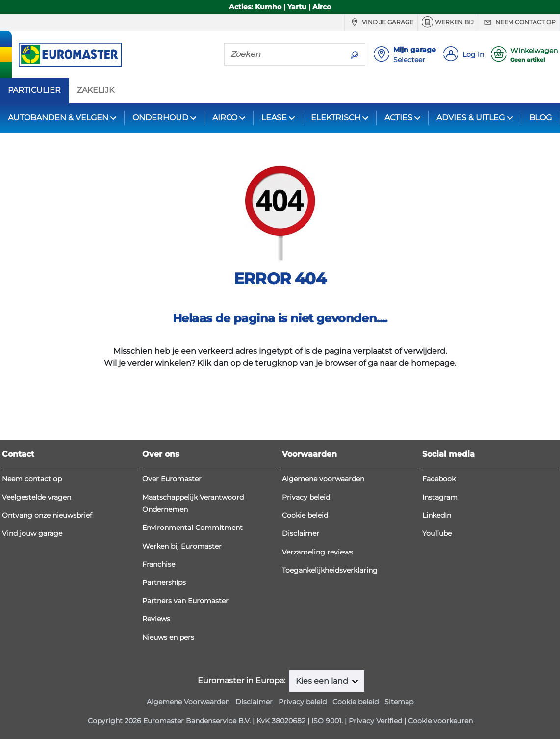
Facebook (439, 479)
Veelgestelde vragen (37, 497)
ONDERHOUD (160, 118)
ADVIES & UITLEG (471, 118)
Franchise (159, 564)
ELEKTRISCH (336, 118)
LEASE (274, 118)
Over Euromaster (172, 479)
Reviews (156, 619)
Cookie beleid (305, 515)
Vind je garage (381, 22)
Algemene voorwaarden (323, 479)
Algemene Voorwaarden (188, 702)
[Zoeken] (284, 54)
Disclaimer (301, 533)
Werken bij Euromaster (182, 546)
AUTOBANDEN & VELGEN (58, 118)
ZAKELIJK (96, 90)
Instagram (440, 497)
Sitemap (399, 702)
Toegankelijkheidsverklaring (330, 570)
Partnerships (164, 582)
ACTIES (398, 118)
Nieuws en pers (168, 637)
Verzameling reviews (318, 552)
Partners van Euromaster (185, 601)
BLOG (540, 118)
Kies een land (323, 681)
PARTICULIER (34, 90)
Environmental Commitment (192, 528)
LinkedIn (437, 515)
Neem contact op (519, 22)
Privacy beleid (306, 497)
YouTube (437, 533)
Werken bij (448, 22)
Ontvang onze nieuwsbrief (47, 515)
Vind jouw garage (32, 533)
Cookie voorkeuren (440, 721)
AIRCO (225, 118)
